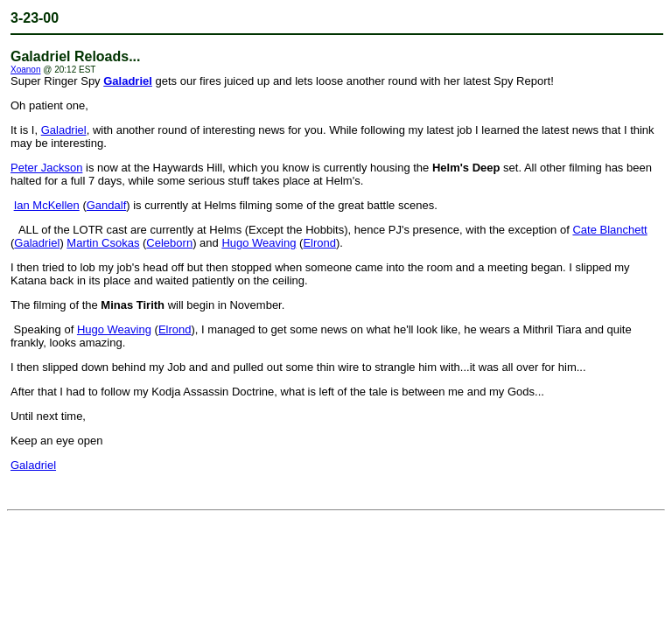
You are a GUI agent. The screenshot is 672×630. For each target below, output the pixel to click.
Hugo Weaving (259, 243)
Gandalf (107, 205)
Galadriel (128, 81)
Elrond (319, 243)
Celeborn (169, 243)
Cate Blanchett (609, 230)
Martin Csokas (103, 243)
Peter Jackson (46, 168)
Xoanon (25, 70)
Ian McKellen (47, 205)
